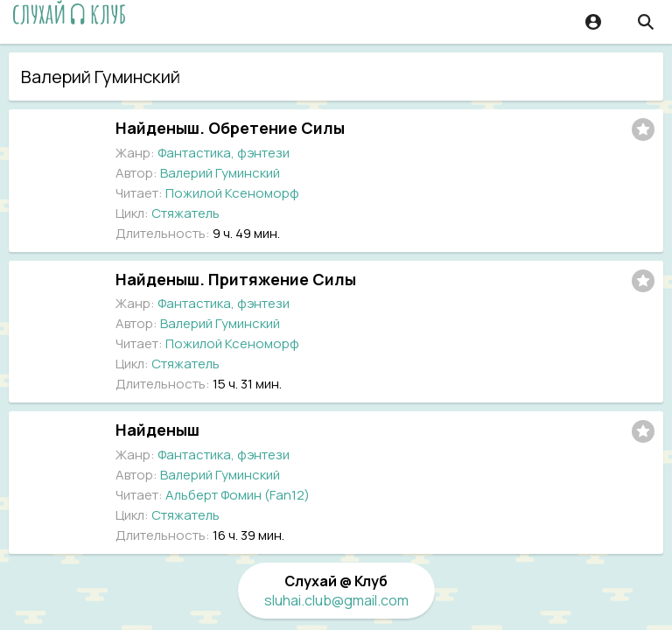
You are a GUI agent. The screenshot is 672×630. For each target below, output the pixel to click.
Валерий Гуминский (220, 173)
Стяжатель (185, 213)
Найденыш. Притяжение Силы (236, 279)
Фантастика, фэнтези (224, 153)
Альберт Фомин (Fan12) (238, 495)
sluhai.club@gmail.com (336, 600)
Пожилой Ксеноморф (232, 193)
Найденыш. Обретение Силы (230, 128)
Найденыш (157, 430)
